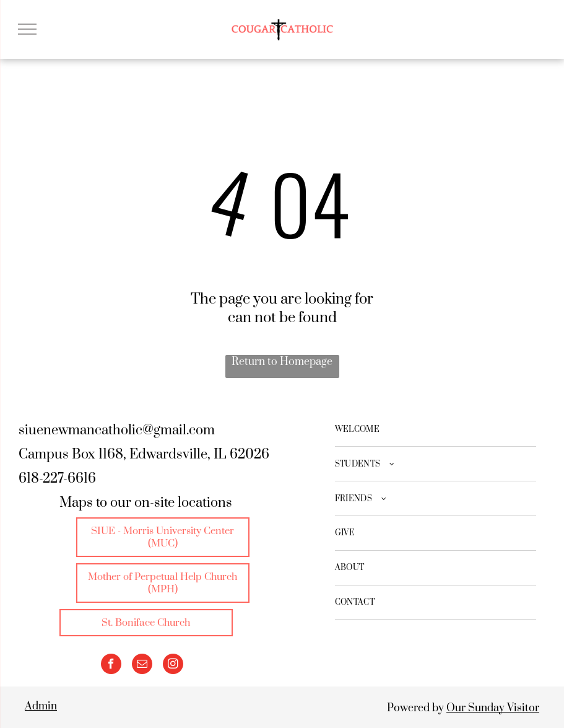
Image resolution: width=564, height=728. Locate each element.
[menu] (27, 29)
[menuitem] (436, 430)
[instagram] (173, 665)
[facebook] (111, 665)
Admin (41, 706)
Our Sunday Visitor (493, 708)
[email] (142, 665)
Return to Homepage (282, 362)
